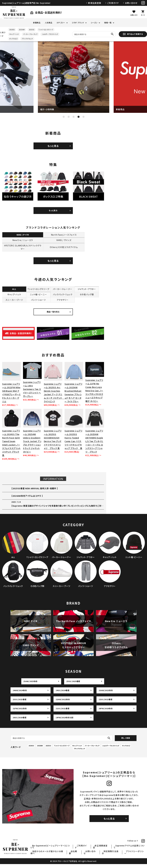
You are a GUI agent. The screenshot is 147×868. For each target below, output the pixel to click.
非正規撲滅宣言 (107, 852)
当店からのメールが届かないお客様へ (62, 855)
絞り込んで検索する (133, 34)
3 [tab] (74, 117)
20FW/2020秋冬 (106, 712)
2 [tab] (69, 117)
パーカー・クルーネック (30, 34)
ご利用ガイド (113, 3)
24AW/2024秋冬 (20, 694)
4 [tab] (79, 117)
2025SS (32, 30)
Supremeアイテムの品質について (131, 852)
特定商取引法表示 (116, 855)
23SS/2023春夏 (20, 703)
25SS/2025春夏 (73, 685)
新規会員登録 (95, 3)
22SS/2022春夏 (106, 703)
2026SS (12, 30)
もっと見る (53, 146)
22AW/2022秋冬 (63, 703)
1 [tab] (64, 117)
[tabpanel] (74, 77)
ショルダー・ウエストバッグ (50, 34)
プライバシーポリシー (136, 855)
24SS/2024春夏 (63, 694)
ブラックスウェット (27, 39)
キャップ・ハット (14, 34)
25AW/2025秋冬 (31, 685)
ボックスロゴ (13, 39)
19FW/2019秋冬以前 (65, 721)
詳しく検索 (126, 742)
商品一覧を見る (53, 316)
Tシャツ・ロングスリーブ (46, 30)
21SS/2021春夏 (63, 712)
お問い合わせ (131, 3)
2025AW (22, 30)
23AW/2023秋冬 (106, 694)
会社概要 (86, 855)
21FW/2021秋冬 (20, 712)
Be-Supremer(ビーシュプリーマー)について (63, 852)
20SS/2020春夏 (20, 721)
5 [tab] (83, 117)
